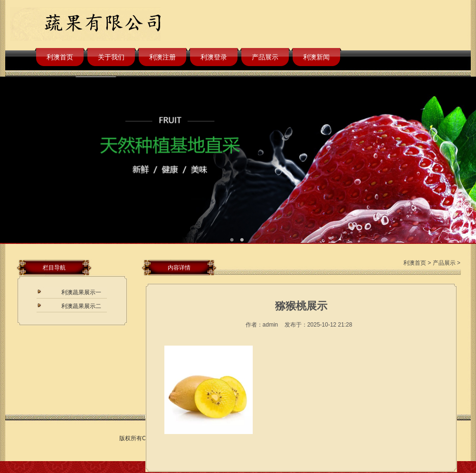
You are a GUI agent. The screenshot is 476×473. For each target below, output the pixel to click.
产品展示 (265, 57)
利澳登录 (214, 57)
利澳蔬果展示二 (81, 306)
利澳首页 (60, 57)
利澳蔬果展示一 (81, 292)
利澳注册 (162, 57)
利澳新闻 (316, 57)
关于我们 (111, 57)
